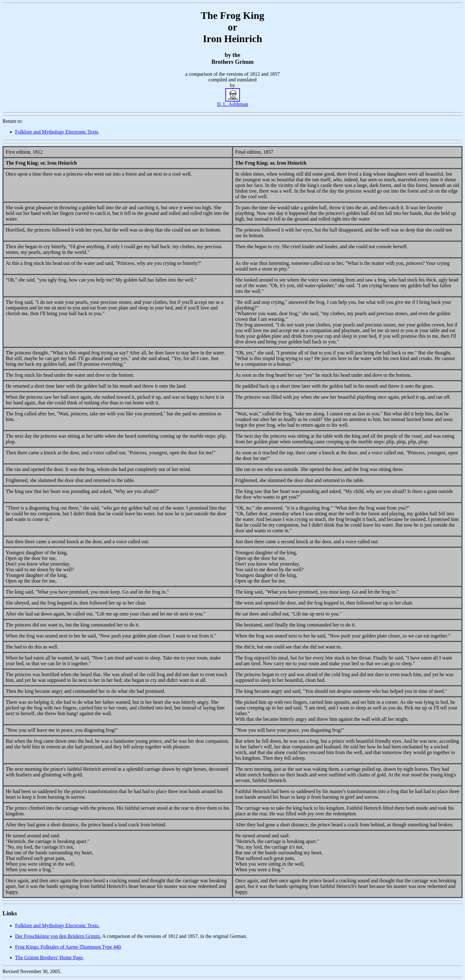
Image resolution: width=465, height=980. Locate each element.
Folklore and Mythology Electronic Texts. (57, 925)
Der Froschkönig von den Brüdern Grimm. (58, 936)
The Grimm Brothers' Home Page (49, 958)
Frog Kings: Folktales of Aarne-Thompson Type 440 (68, 947)
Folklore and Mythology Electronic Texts (57, 132)
